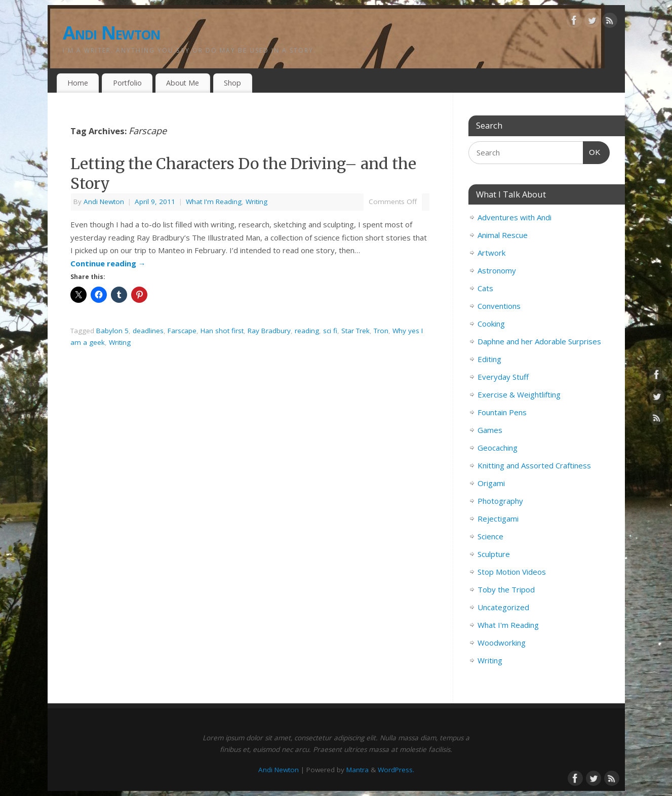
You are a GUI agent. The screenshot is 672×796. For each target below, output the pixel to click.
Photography (500, 501)
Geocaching (498, 448)
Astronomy (497, 270)
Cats (485, 288)
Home (78, 83)
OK (592, 151)
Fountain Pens (502, 412)
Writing (256, 202)
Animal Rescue (503, 235)
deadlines (148, 331)
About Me (183, 83)
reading (307, 331)
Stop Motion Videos (512, 572)
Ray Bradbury (269, 331)
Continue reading (108, 263)
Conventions (499, 306)
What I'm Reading (214, 202)
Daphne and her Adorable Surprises (539, 341)
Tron (381, 331)
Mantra (358, 770)
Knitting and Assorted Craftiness (534, 465)
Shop (232, 83)
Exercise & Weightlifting (519, 394)
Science (490, 536)
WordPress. (396, 770)
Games (490, 430)
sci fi (330, 331)
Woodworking (502, 643)
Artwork (491, 253)
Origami (491, 483)
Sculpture (494, 554)
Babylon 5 (112, 331)
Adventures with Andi (515, 217)
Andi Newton (112, 33)
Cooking (491, 324)
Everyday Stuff (503, 377)
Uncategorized (503, 607)
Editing (489, 359)
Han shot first (222, 331)
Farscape (182, 331)
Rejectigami (498, 519)
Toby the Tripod (506, 589)
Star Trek (355, 331)
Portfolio (127, 83)
